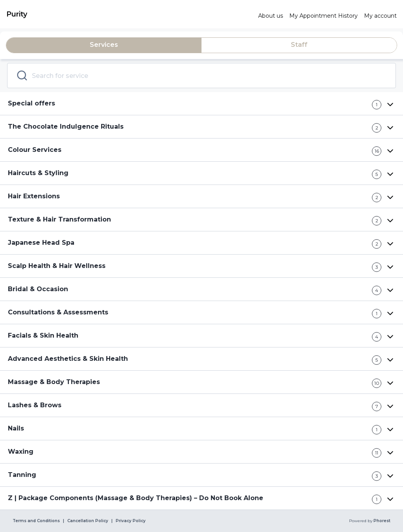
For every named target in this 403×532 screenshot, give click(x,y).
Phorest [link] (381, 521)
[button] (201, 104)
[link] (129, 14)
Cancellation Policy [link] (88, 521)
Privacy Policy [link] (131, 521)
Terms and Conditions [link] (36, 521)
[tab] (104, 45)
